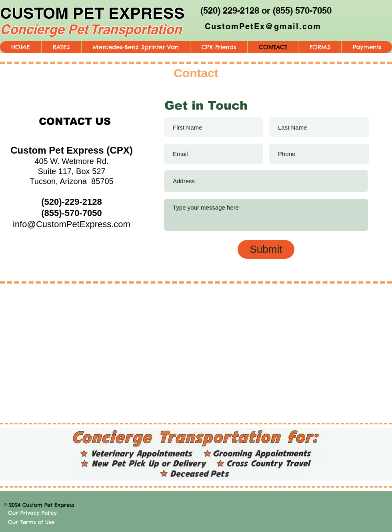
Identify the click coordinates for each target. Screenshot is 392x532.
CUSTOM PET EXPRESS (92, 13)
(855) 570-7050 (302, 10)
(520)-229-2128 (72, 202)
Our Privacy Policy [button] (32, 513)
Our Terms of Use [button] (31, 522)
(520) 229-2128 (230, 10)
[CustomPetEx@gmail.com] (264, 26)
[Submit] (266, 249)
